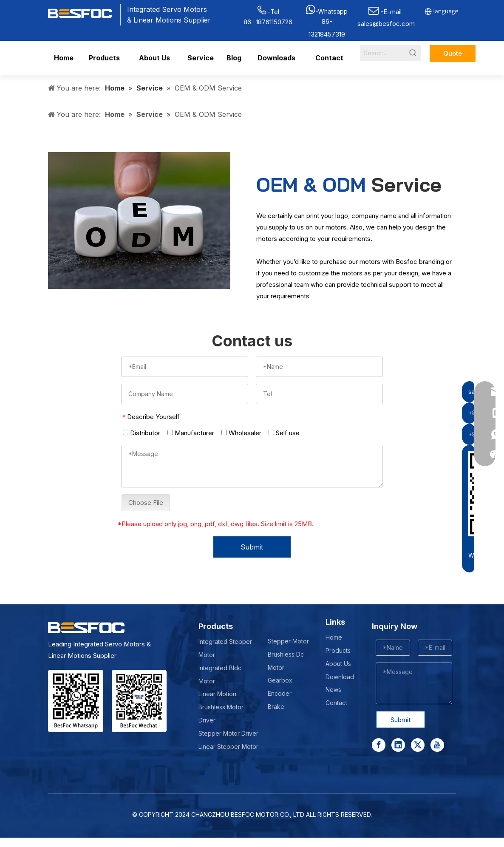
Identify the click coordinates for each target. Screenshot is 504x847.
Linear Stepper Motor (228, 746)
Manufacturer (191, 433)
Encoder (280, 693)
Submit (252, 547)
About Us (338, 664)
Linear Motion (217, 694)
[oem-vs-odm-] (139, 221)
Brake (276, 707)
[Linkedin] (398, 745)
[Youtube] (437, 745)
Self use (284, 433)
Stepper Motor (288, 641)
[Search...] (383, 53)
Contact (336, 703)
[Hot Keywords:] (413, 53)
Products (338, 650)
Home (334, 637)
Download (340, 677)
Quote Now (453, 56)
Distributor (142, 433)
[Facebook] (379, 745)
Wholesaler (241, 433)
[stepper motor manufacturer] (76, 701)
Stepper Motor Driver (228, 733)
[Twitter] (418, 745)
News (333, 690)
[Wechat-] (139, 701)
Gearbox (280, 680)
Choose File (146, 503)
